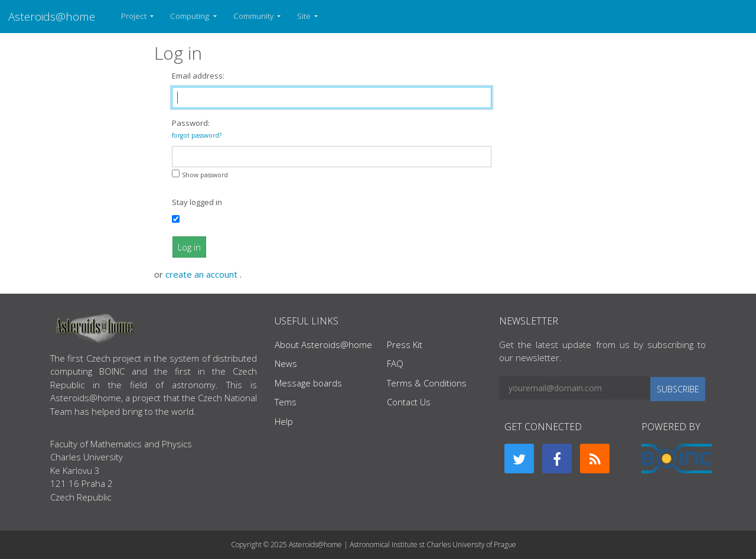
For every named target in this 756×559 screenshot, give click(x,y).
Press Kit (405, 344)
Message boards (308, 383)
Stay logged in (197, 202)
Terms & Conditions (427, 383)
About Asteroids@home (323, 344)
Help (284, 421)
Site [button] (305, 16)
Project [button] (135, 16)
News (286, 363)
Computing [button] (190, 16)
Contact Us (409, 402)
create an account (203, 274)
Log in (189, 247)
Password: (197, 129)
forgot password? (197, 135)
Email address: (198, 76)
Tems (286, 402)
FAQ (395, 363)
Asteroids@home (52, 16)
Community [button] (254, 16)
